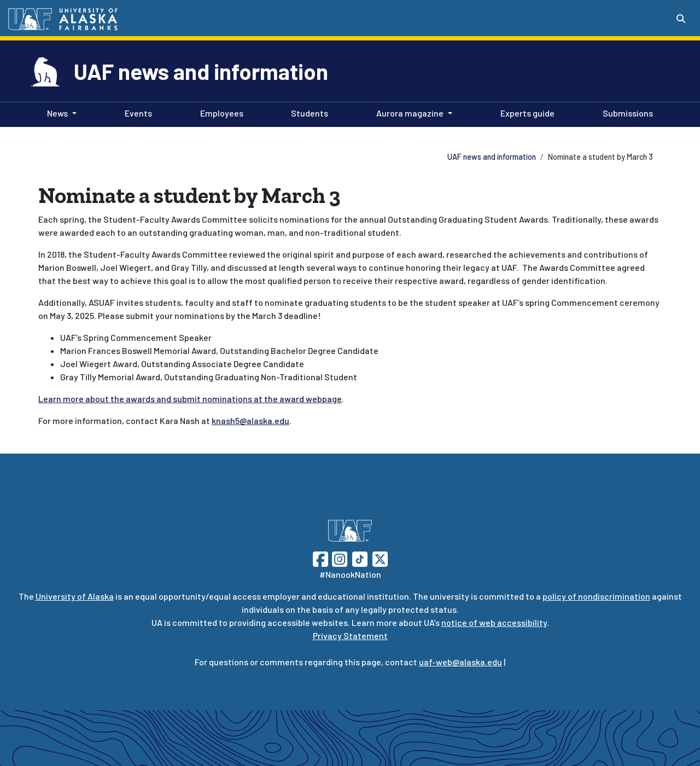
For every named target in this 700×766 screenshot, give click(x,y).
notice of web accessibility (494, 622)
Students (307, 112)
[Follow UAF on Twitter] (380, 558)
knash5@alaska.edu (250, 420)
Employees (220, 112)
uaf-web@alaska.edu (460, 662)
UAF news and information (201, 71)
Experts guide (525, 112)
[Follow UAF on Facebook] (320, 558)
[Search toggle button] (681, 19)
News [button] (57, 113)
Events (136, 112)
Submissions (626, 112)
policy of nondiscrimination (596, 596)
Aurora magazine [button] (410, 113)
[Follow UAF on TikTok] (360, 558)
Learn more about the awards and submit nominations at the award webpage (190, 399)
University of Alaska (75, 596)
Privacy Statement (350, 636)
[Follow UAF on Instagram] (339, 558)
